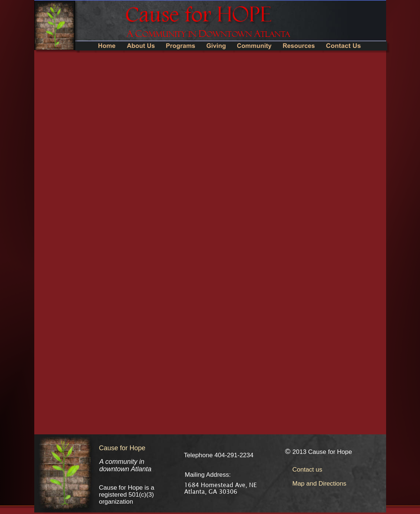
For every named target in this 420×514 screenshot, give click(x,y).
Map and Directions (319, 484)
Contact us (307, 470)
